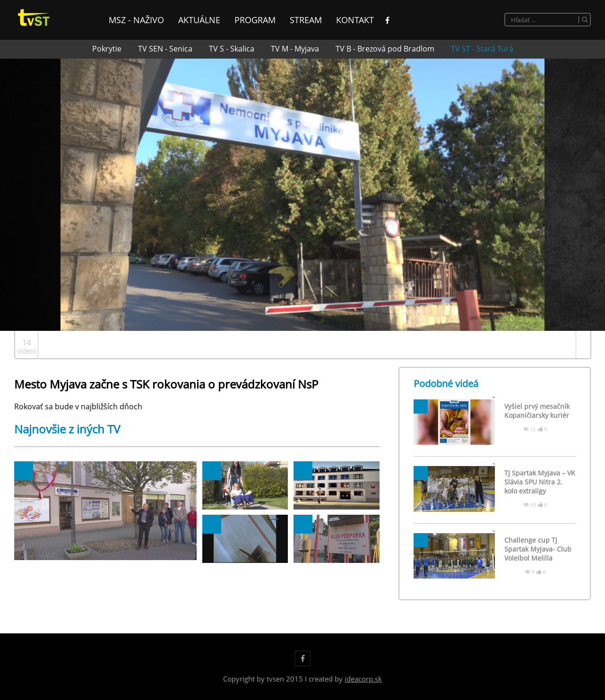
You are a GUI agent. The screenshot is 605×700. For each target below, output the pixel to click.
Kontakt (355, 20)
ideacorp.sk (363, 679)
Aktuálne (199, 20)
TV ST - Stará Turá (482, 49)
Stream (306, 20)
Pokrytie (107, 49)
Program (255, 20)
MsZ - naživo (136, 20)
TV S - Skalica (232, 49)
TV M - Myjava (295, 49)
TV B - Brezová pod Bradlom (385, 49)
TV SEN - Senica (165, 49)
